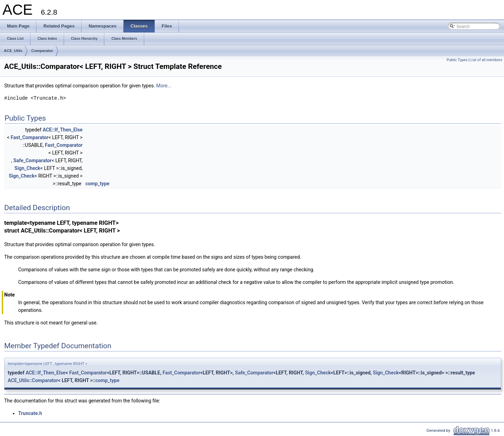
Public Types (457, 60)
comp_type (97, 184)
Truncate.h (30, 413)
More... (164, 86)
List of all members (486, 60)
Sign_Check (27, 168)
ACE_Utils (13, 51)
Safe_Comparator (32, 160)
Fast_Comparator (30, 137)
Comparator (42, 51)
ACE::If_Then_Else (63, 130)
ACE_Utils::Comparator (33, 380)
